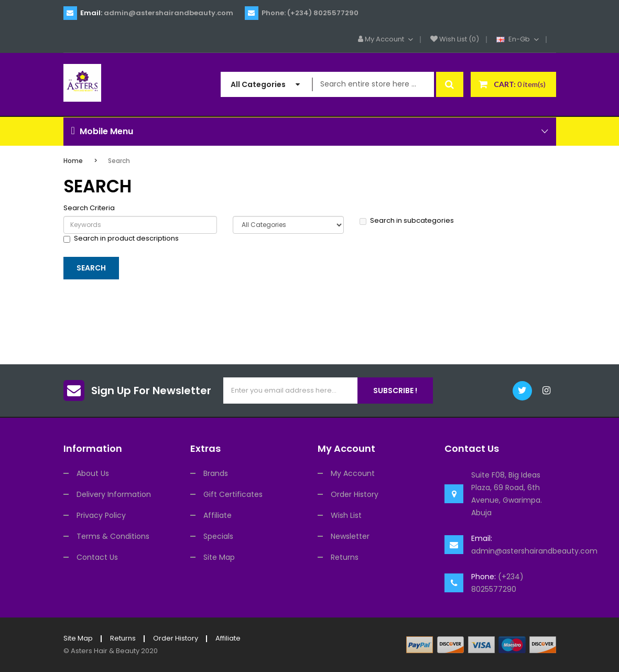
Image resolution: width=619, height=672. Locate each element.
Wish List (346, 515)
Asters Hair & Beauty (105, 651)
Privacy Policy (101, 515)
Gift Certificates (233, 494)
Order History (355, 494)
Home (73, 161)
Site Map (219, 557)
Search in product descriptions (121, 239)
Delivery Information (114, 494)
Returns (345, 557)
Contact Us (97, 557)
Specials (218, 536)
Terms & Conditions (113, 536)
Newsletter (350, 536)
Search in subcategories (407, 221)
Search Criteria (89, 208)
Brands (216, 473)
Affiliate (218, 515)
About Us (93, 473)
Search (119, 161)
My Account (353, 473)
